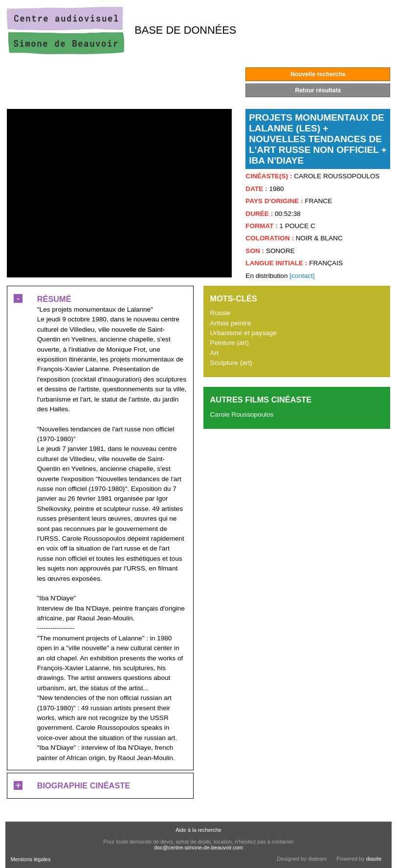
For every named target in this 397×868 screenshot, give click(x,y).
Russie (221, 313)
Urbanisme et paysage (243, 333)
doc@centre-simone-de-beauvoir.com (198, 847)
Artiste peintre (231, 323)
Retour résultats (318, 90)
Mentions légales (31, 859)
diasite (374, 859)
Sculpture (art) (231, 363)
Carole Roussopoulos (242, 414)
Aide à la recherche (198, 830)
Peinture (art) (230, 343)
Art (214, 353)
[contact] (302, 276)
